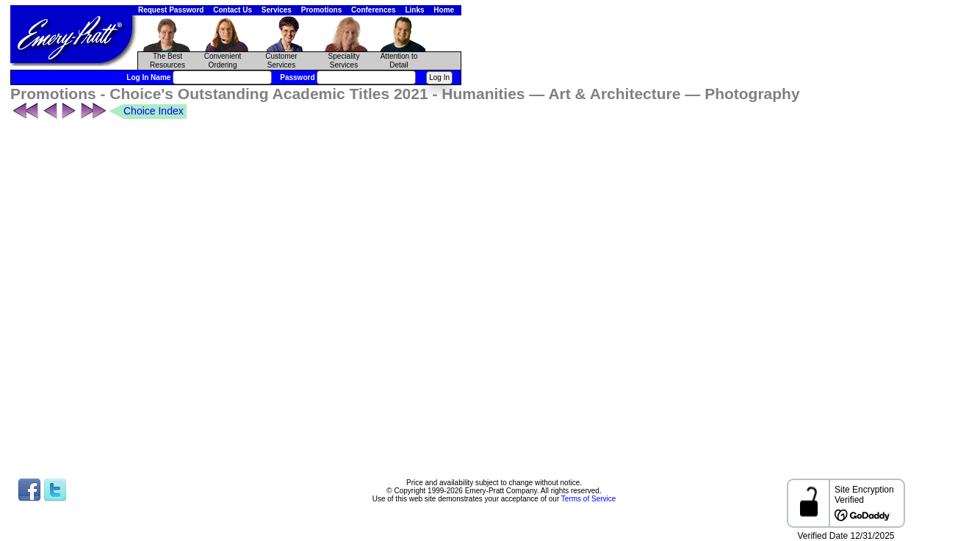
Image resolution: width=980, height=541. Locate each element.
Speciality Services (344, 61)
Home (444, 10)
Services (277, 10)
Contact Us (233, 10)
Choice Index (154, 111)
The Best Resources (167, 61)
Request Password (171, 10)
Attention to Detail (399, 61)
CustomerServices (281, 61)
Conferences (374, 10)
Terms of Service (588, 499)
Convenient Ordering (223, 61)
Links (414, 10)
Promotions (322, 10)
